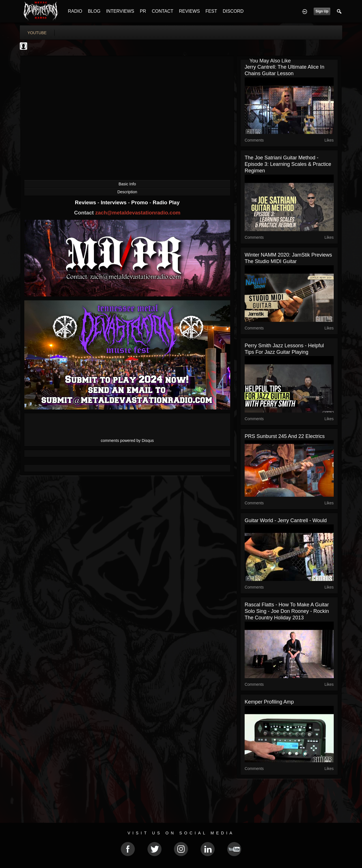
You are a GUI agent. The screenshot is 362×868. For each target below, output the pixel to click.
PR (143, 11)
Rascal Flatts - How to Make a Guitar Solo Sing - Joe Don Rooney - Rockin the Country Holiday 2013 (287, 611)
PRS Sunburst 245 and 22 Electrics (285, 436)
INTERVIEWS (120, 11)
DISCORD (233, 11)
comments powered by (127, 440)
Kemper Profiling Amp (269, 702)
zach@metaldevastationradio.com (138, 213)
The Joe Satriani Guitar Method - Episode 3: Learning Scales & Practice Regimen (288, 164)
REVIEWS (189, 11)
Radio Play (166, 202)
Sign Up (322, 11)
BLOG (94, 11)
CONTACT (163, 11)
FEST (211, 11)
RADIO (75, 11)
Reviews (86, 202)
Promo (140, 202)
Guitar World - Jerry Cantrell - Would (286, 520)
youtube (37, 33)
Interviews (114, 202)
